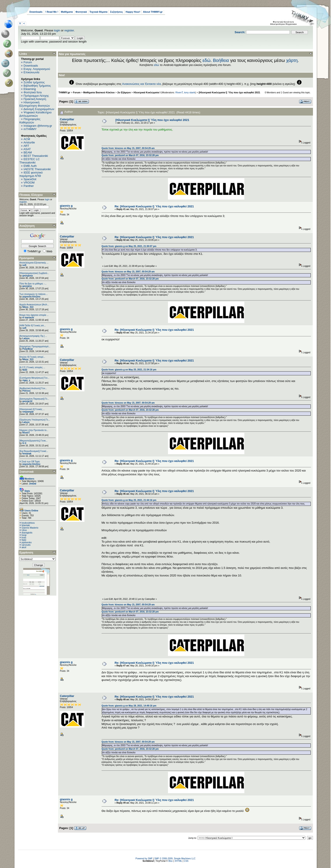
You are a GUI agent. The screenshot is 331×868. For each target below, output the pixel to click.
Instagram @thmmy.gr (38, 126)
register (69, 30)
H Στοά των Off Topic (30, 462)
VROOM (29, 183)
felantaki (26, 525)
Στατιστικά (27, 472)
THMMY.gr (64, 92)
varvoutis (26, 545)
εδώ (206, 60)
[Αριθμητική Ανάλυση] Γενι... (33, 388)
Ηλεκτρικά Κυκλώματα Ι (147, 92)
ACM (27, 139)
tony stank (190, 92)
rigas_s (26, 380)
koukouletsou (28, 523)
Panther (29, 186)
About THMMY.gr (153, 12)
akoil (24, 547)
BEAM (28, 152)
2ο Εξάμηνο (124, 92)
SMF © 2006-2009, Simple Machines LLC (175, 859)
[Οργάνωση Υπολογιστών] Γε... (35, 420)
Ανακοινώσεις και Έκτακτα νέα (141, 84)
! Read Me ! (52, 12)
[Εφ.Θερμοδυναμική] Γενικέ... (34, 451)
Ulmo (24, 530)
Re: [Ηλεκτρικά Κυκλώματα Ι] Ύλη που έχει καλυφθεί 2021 (154, 206)
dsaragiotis (27, 533)
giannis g (66, 206)
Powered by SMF (144, 859)
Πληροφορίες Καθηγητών (30, 121)
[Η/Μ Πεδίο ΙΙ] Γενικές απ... (33, 326)
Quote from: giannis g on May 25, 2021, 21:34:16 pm (129, 370)
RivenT (26, 433)
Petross (26, 391)
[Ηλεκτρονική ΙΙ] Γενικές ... (32, 409)
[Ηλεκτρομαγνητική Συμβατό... (34, 273)
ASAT (27, 149)
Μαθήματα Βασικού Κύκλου (99, 92)
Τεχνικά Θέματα (99, 12)
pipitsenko (27, 542)
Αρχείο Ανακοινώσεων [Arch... (34, 305)
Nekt (25, 370)
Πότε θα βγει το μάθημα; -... (33, 284)
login (57, 30)
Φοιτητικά (81, 12)
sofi (24, 265)
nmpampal (28, 412)
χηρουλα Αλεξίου (31, 297)
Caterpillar (67, 119)
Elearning (30, 89)
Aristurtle (29, 142)
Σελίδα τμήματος (34, 82)
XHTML (178, 861)
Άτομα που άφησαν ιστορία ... (34, 315)
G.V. (24, 443)
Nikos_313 (28, 307)
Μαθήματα (67, 12)
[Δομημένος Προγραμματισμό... (35, 346)
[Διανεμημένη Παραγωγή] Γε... (34, 399)
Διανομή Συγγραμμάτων (39, 109)
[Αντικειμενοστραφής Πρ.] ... (33, 336)
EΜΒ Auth (30, 166)
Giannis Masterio (30, 528)
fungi (24, 535)
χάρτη (292, 60)
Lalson (26, 338)
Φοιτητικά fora (33, 92)
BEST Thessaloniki (36, 156)
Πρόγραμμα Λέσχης (36, 96)
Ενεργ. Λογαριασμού (37, 69)
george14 (27, 401)
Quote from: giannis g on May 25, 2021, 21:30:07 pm (129, 246)
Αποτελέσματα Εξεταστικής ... (34, 263)
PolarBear (28, 349)
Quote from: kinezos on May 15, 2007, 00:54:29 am (128, 148)
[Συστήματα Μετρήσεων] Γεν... (34, 378)
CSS (186, 861)
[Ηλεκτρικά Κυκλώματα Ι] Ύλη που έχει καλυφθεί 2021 (229, 92)
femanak (27, 454)
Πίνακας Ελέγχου (31, 195)
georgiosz (28, 276)
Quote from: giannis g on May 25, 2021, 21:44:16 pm (129, 500)
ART (26, 146)
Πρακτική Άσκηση (35, 99)
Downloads (36, 12)
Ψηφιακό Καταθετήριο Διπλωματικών (35, 114)
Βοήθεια (221, 60)
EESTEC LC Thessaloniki (30, 161)
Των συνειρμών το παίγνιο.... (34, 294)
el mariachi (28, 318)
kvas (24, 538)
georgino (27, 286)
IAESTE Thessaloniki (37, 169)
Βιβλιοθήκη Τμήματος (37, 86)
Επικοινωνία (32, 72)
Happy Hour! (133, 12)
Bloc (171, 861)
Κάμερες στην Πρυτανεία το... (34, 430)
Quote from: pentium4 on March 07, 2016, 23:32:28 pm (130, 155)
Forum (28, 62)
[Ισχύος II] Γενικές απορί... (32, 357)
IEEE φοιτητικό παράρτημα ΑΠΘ (31, 174)
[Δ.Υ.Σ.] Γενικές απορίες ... (32, 367)
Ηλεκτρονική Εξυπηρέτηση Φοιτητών (35, 104)
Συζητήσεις (116, 12)
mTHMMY (30, 129)
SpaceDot (30, 179)
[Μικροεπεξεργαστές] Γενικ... (33, 441)
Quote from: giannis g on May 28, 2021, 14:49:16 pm (129, 706)
